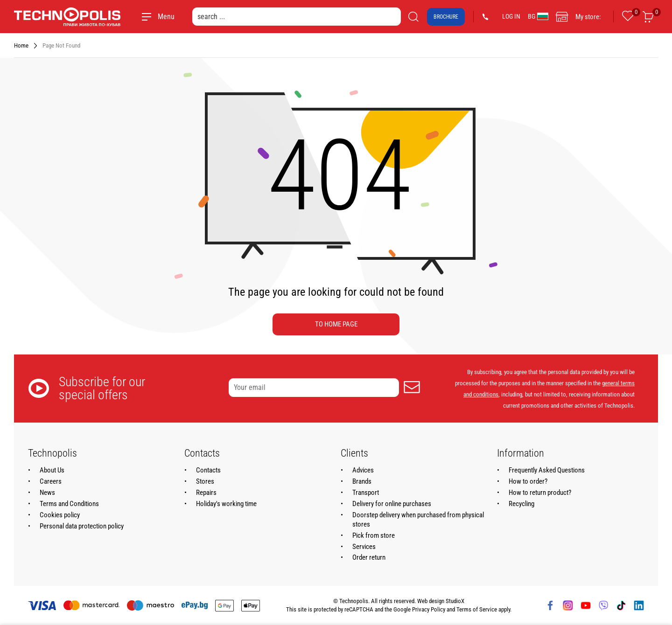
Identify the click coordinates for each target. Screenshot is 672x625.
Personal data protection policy (82, 526)
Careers (51, 481)
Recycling (521, 504)
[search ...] (297, 17)
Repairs (206, 493)
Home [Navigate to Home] (21, 45)
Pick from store (374, 535)
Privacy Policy (429, 609)
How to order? (528, 481)
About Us (52, 470)
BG (538, 16)
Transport (366, 493)
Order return (369, 557)
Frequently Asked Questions (547, 470)
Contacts (208, 470)
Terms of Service (477, 609)
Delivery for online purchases (392, 504)
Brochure (446, 17)
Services (364, 547)
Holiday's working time (226, 504)
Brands (362, 481)
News (47, 493)
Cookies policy (60, 515)
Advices (363, 470)
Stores (205, 481)
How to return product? (540, 493)
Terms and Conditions (69, 504)
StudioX (455, 601)
